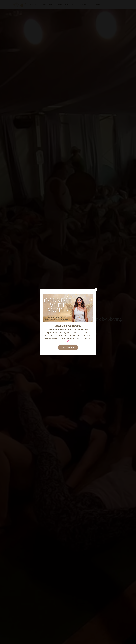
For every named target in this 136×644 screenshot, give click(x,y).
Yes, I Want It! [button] (68, 348)
